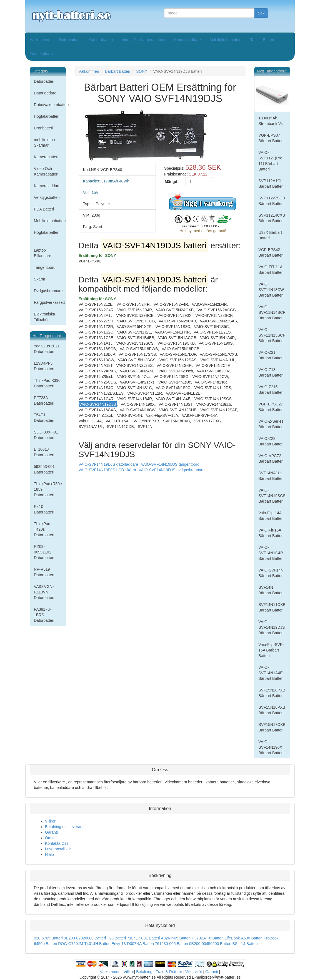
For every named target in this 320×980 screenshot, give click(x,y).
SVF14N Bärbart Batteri (271, 590)
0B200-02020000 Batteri (85, 938)
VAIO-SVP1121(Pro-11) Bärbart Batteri (271, 161)
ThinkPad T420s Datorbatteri (44, 529)
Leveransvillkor (58, 849)
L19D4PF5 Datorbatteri (44, 366)
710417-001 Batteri (143, 938)
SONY (142, 71)
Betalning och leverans (65, 827)
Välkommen (40, 40)
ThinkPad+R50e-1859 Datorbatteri (48, 489)
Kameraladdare (187, 40)
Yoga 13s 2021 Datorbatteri (47, 349)
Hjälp (49, 854)
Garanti (51, 832)
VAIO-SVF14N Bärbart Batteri (271, 573)
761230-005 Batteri (172, 944)
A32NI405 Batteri (176, 938)
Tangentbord (45, 267)
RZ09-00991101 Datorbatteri (44, 552)
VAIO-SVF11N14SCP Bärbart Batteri (272, 312)
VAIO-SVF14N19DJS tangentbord (170, 464)
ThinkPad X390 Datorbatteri (47, 383)
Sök (261, 13)
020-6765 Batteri (48, 938)
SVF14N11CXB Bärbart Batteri (272, 607)
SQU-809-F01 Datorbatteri (46, 435)
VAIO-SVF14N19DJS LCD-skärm (107, 470)
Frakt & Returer (169, 972)
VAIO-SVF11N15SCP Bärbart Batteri (272, 335)
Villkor (50, 821)
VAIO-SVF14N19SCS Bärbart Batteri (272, 496)
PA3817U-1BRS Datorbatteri (44, 615)
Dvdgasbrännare (48, 291)
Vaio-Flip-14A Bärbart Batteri (271, 516)
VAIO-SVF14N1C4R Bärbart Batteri (271, 553)
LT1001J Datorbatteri (44, 452)
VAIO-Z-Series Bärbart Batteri (271, 424)
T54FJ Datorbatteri (44, 418)
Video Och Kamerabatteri (143, 40)
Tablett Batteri (262, 40)
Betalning (144, 972)
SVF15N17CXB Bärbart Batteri (272, 727)
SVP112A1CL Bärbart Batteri (271, 184)
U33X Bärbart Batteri (270, 235)
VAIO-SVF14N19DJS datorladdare (108, 464)
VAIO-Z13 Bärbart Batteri (271, 372)
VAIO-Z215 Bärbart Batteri (271, 390)
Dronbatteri (43, 128)
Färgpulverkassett (49, 302)
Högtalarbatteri (47, 116)
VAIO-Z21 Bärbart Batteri (271, 355)
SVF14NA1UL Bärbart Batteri (271, 476)
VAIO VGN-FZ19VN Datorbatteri (44, 592)
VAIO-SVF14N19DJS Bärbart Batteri (272, 627)
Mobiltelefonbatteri (226, 40)
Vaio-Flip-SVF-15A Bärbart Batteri (271, 650)
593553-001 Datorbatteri (44, 469)
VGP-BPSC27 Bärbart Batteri (271, 407)
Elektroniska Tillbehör (44, 317)
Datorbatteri (69, 40)
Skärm (39, 279)
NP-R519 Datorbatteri (44, 572)
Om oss (52, 838)
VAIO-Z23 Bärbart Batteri (271, 441)
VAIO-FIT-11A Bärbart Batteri (271, 270)
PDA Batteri (44, 209)
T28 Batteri (116, 938)
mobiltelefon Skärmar (44, 142)
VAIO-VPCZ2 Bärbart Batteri (271, 458)
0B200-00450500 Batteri (210, 944)
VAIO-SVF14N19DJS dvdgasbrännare (172, 470)
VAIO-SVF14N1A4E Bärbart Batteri (271, 673)
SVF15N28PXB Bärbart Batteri (272, 693)
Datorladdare (42, 54)
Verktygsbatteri (47, 197)
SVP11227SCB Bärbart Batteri (272, 201)
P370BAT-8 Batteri (208, 938)
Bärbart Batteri (117, 71)
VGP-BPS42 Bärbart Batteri (271, 252)
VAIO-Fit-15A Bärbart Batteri (271, 533)
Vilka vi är (194, 972)
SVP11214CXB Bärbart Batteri (272, 218)
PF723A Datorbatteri (44, 400)
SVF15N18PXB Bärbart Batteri (272, 710)
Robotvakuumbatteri (50, 105)
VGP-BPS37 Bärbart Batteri (271, 138)
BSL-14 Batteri (245, 944)
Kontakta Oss (57, 843)
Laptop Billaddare (42, 253)
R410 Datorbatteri (44, 509)
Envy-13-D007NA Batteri (133, 944)
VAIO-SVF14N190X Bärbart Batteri (271, 747)
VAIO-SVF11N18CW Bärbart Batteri (271, 290)
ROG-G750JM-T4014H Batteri (84, 944)
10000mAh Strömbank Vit (271, 121)
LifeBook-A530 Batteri (244, 938)
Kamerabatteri (101, 40)
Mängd (171, 182)
